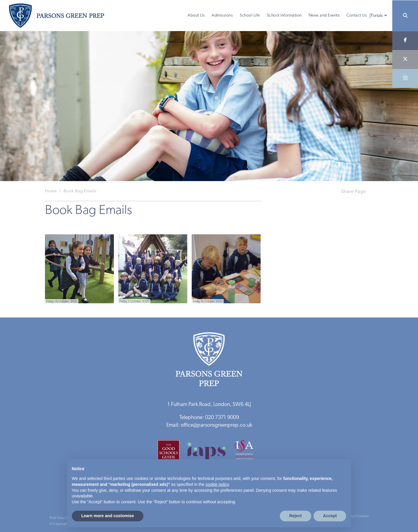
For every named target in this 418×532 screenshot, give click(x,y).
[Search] (405, 16)
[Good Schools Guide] (171, 453)
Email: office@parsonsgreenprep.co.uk (209, 425)
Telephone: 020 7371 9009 (209, 418)
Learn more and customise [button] (108, 516)
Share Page (354, 192)
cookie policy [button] (217, 484)
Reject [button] (296, 516)
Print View (57, 518)
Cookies (363, 516)
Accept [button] (330, 516)
